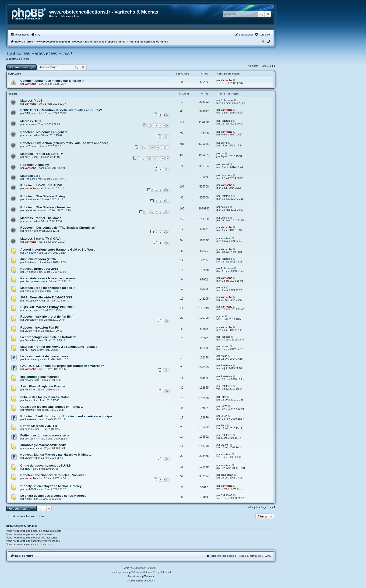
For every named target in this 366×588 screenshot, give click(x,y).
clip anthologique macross (40, 377)
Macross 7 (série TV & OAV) (40, 239)
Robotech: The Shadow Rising (43, 196)
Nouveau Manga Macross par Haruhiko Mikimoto (56, 455)
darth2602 (31, 489)
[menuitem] (36, 35)
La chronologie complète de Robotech (48, 337)
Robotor (225, 337)
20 (167, 158)
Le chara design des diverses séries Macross (53, 496)
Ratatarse (226, 121)
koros (224, 416)
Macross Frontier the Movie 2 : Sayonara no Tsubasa (59, 347)
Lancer (27, 59)
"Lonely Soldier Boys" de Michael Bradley (51, 486)
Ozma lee (30, 320)
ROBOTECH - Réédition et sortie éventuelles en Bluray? (61, 110)
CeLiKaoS (227, 495)
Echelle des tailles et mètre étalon (45, 397)
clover (28, 380)
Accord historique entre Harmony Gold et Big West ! (58, 250)
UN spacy (226, 175)
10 (157, 147)
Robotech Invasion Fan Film (41, 328)
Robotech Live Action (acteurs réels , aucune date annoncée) (65, 143)
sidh (27, 291)
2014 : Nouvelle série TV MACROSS (46, 297)
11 (162, 147)
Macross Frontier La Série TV (42, 154)
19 (162, 158)
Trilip (27, 469)
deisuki (225, 164)
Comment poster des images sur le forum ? (52, 81)
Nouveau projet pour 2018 (39, 269)
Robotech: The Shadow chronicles (46, 207)
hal (26, 124)
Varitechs (30, 84)
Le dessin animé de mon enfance (44, 356)
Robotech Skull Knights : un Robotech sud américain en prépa (66, 416)
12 (167, 147)
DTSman (30, 113)
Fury (27, 390)
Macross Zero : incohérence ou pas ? (48, 288)
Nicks (224, 356)
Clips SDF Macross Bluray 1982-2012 (47, 307)
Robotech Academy (35, 165)
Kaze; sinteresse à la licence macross (48, 278)
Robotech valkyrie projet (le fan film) (47, 317)
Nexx (28, 499)
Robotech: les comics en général (44, 132)
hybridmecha (32, 210)
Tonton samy (32, 359)
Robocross (227, 100)
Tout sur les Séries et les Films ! (39, 53)
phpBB (130, 572)
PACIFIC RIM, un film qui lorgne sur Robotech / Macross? (62, 366)
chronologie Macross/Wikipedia (43, 445)
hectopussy (31, 301)
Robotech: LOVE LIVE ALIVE (41, 185)
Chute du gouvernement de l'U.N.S (46, 466)
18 (157, 158)
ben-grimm (31, 439)
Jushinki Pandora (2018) (38, 259)
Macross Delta (31, 121)
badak (28, 429)
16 (147, 158)
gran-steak (227, 475)
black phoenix (33, 281)
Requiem (30, 179)
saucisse (226, 238)
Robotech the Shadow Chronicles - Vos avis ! (53, 475)
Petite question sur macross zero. (45, 435)
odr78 (28, 146)
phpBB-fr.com (147, 576)
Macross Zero (30, 176)
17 (152, 158)
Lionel (28, 199)
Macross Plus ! (31, 101)
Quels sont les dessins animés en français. (52, 407)
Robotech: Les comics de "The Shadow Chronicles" (58, 228)
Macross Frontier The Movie (41, 218)
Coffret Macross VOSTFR (39, 426)
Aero (127, 568)
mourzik (29, 410)
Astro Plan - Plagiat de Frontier (43, 386)
